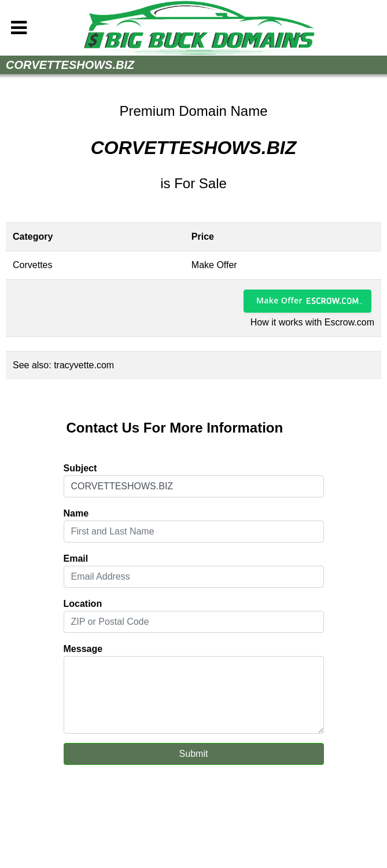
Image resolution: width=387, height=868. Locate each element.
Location (83, 604)
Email (76, 558)
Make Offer (279, 300)
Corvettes (32, 265)
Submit (194, 754)
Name (76, 513)
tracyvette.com (84, 365)
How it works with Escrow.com (312, 322)
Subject (80, 468)
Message (83, 649)
